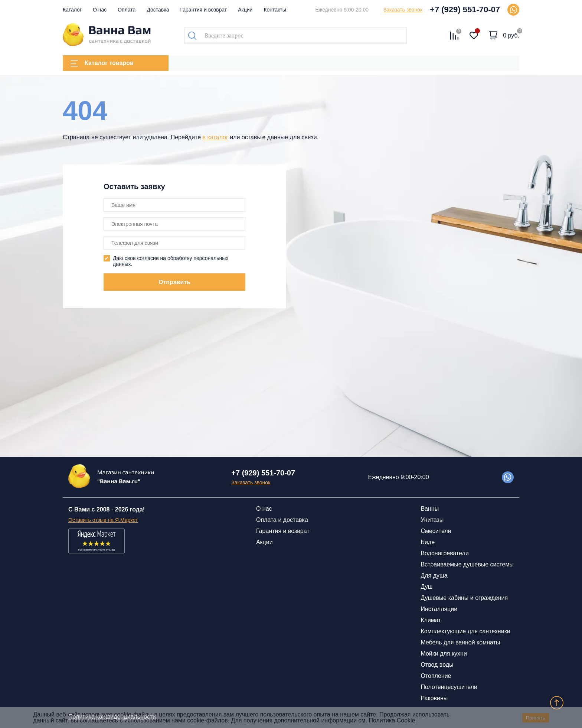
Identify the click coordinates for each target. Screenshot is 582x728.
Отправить (174, 282)
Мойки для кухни (444, 654)
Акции (245, 10)
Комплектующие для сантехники (465, 631)
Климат (431, 620)
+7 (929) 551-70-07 (465, 9)
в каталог (215, 137)
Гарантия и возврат (204, 10)
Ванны (430, 509)
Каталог (72, 10)
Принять (536, 718)
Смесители (436, 531)
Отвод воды (437, 665)
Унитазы (432, 520)
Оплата (127, 10)
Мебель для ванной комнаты (460, 642)
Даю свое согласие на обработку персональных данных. (171, 261)
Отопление (436, 676)
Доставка (158, 10)
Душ (426, 587)
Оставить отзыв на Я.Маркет (103, 520)
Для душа (434, 576)
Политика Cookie (392, 720)
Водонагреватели (444, 553)
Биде (428, 542)
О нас (100, 10)
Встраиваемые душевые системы (467, 564)
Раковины (434, 698)
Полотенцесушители (449, 687)
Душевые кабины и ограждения (464, 598)
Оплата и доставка (282, 520)
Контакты (275, 10)
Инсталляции (439, 609)
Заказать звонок (403, 10)
